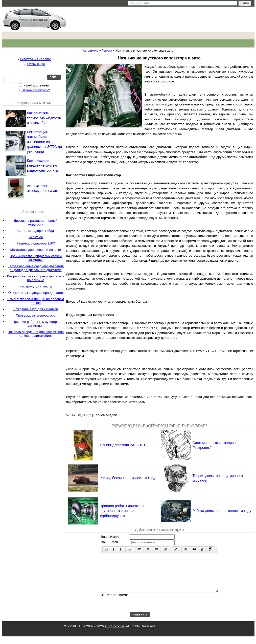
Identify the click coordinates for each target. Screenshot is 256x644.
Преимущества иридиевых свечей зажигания (36, 258)
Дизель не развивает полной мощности (36, 223)
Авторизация (36, 64)
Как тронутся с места (36, 286)
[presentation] (168, 610)
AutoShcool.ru (115, 634)
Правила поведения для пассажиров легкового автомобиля (36, 334)
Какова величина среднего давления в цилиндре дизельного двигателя (36, 268)
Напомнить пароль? (36, 90)
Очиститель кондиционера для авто (36, 293)
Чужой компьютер (36, 85)
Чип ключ (36, 237)
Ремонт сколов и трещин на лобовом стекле (36, 301)
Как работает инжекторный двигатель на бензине (36, 278)
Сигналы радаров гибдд (36, 231)
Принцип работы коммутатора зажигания (36, 324)
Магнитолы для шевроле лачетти (36, 250)
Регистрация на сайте (36, 59)
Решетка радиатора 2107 (36, 243)
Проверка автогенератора (36, 315)
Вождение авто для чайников (36, 309)
